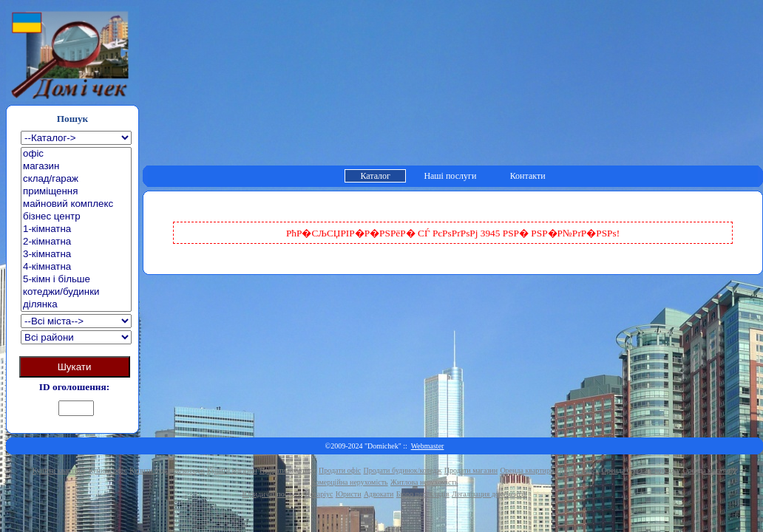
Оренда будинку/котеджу (641, 470)
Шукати (75, 367)
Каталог (375, 176)
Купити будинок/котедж (167, 470)
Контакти (528, 176)
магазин (76, 167)
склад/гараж (76, 179)
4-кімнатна (76, 267)
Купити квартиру (59, 470)
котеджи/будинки (76, 292)
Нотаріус (319, 494)
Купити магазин (232, 470)
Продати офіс (340, 470)
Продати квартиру (288, 470)
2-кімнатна (76, 242)
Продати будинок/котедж (403, 470)
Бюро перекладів (423, 494)
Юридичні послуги (272, 494)
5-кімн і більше (76, 280)
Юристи (349, 494)
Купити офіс (108, 470)
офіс (76, 154)
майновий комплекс (76, 204)
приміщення (76, 192)
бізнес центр (76, 217)
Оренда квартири (527, 470)
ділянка (76, 305)
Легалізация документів (489, 494)
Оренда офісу (578, 470)
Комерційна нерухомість (350, 482)
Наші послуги (450, 176)
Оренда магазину (709, 470)
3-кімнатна (76, 255)
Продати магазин (471, 470)
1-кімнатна (76, 229)
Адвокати (379, 494)
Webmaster (428, 446)
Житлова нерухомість (424, 482)
